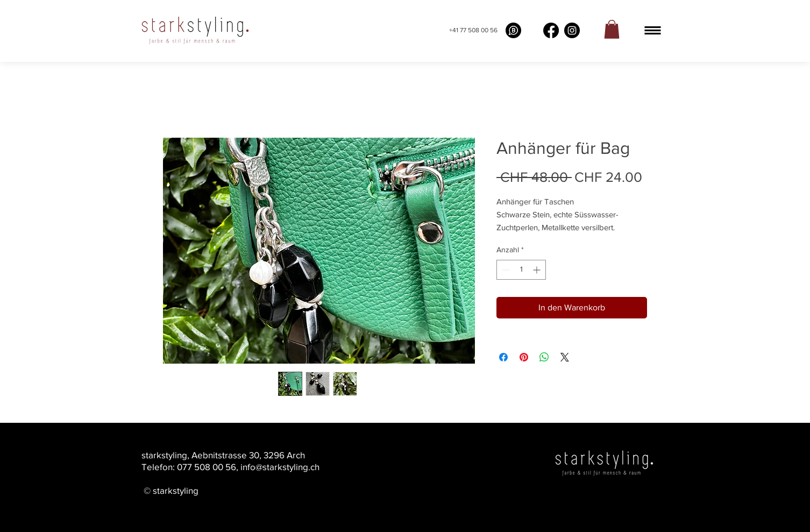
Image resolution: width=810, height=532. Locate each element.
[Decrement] (505, 270)
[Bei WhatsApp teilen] (544, 357)
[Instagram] (572, 30)
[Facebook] (551, 30)
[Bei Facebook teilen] (503, 357)
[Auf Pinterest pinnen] (524, 357)
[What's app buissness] (513, 30)
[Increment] (538, 270)
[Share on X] (565, 357)
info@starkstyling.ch (280, 467)
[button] (653, 30)
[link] (612, 29)
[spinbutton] (521, 270)
